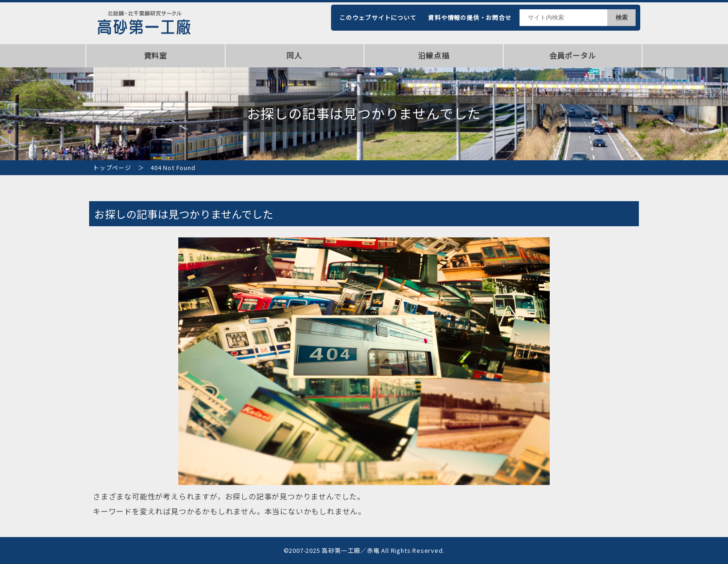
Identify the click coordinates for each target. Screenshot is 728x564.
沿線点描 (433, 55)
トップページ (112, 167)
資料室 (156, 55)
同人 (294, 55)
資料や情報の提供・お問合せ (470, 17)
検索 (622, 17)
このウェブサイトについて (378, 17)
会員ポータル (573, 55)
